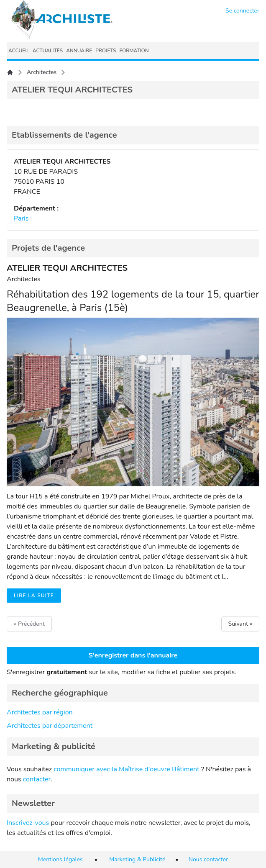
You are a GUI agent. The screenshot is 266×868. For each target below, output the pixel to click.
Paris (21, 218)
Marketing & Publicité (137, 859)
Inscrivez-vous (28, 823)
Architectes (42, 72)
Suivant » (240, 624)
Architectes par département (50, 726)
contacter (37, 779)
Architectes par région (40, 712)
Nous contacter (208, 859)
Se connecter (242, 11)
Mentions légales (60, 859)
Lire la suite (34, 596)
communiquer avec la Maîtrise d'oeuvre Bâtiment (127, 769)
